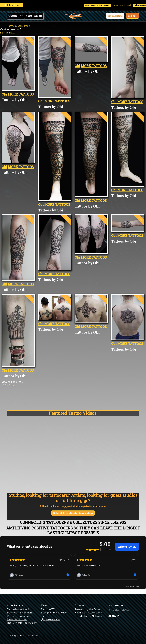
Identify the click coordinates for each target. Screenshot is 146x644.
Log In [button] (132, 16)
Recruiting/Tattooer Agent (22, 623)
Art (21, 16)
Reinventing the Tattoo (88, 609)
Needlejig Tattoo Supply (89, 613)
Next (12, 33)
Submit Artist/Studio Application (73, 513)
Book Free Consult (125, 5)
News (29, 16)
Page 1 (28, 26)
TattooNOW (48, 609)
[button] (115, 16)
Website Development (20, 616)
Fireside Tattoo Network (88, 616)
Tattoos (13, 16)
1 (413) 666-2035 (50, 619)
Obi (20, 26)
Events (38, 16)
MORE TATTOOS (21, 94)
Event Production (17, 619)
